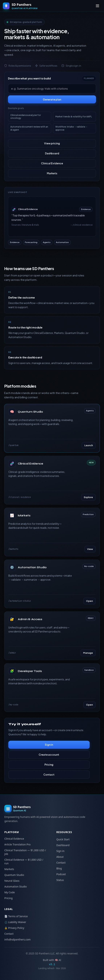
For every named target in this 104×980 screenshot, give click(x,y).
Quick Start (63, 839)
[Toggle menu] (97, 6)
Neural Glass (12, 881)
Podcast (61, 874)
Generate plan (52, 99)
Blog (59, 868)
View (90, 549)
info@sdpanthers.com (18, 939)
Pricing (49, 765)
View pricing (52, 143)
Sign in (49, 745)
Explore (88, 497)
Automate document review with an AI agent (29, 128)
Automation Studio (16, 886)
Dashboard (52, 153)
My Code (10, 892)
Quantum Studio (14, 875)
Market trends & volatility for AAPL (74, 117)
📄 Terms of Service (16, 916)
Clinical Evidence (52, 163)
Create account (49, 755)
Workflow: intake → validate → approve (72, 128)
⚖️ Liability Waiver (15, 922)
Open (89, 601)
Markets (52, 173)
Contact (49, 774)
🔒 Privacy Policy (14, 928)
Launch (89, 445)
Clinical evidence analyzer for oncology (26, 117)
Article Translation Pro (17, 844)
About (60, 857)
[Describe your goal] (52, 89)
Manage (88, 653)
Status (60, 880)
